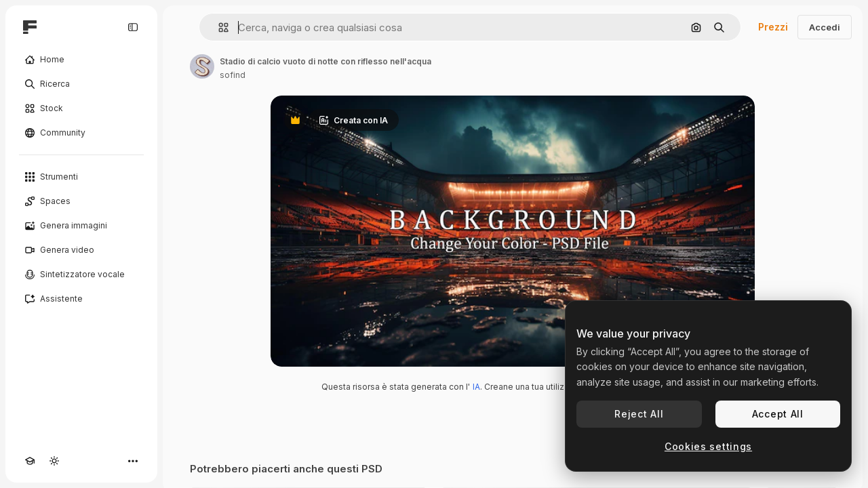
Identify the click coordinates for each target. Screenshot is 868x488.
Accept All (778, 414)
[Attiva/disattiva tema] (54, 461)
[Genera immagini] (81, 226)
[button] (218, 27)
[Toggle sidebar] (133, 27)
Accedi (825, 27)
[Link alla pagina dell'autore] (202, 66)
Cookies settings (708, 446)
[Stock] (81, 108)
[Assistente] (81, 299)
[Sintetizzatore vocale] (81, 274)
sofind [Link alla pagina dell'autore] (233, 75)
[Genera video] (81, 250)
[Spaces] (81, 201)
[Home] (81, 60)
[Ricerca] (81, 84)
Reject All (639, 414)
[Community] (81, 133)
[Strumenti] (81, 177)
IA (476, 387)
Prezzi (773, 27)
